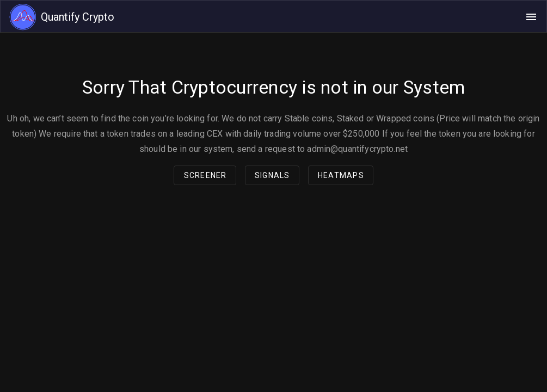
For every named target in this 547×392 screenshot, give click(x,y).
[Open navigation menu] (531, 17)
